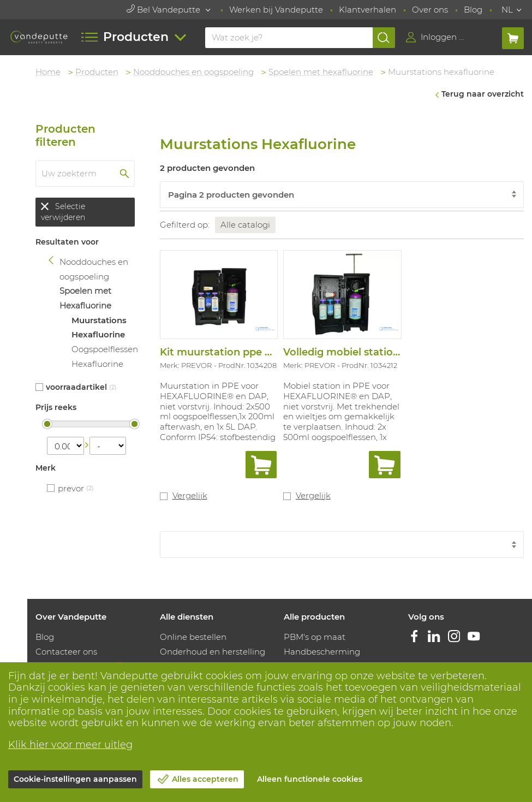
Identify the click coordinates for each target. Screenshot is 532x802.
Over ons (430, 10)
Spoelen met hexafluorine (321, 72)
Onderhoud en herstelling (213, 652)
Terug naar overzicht (483, 94)
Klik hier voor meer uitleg (70, 745)
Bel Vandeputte (165, 10)
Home (48, 72)
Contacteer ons (66, 652)
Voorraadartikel (76, 387)
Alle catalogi (245, 225)
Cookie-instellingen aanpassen (75, 779)
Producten (97, 72)
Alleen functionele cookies (310, 779)
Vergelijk (190, 495)
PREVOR (71, 488)
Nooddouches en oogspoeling (193, 72)
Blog (473, 10)
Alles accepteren (205, 779)
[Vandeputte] (39, 37)
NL (507, 10)
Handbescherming (322, 652)
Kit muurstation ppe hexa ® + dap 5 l (252, 352)
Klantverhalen (367, 10)
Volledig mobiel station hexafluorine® (378, 352)
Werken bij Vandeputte (276, 10)
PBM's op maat (315, 637)
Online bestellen (193, 637)
